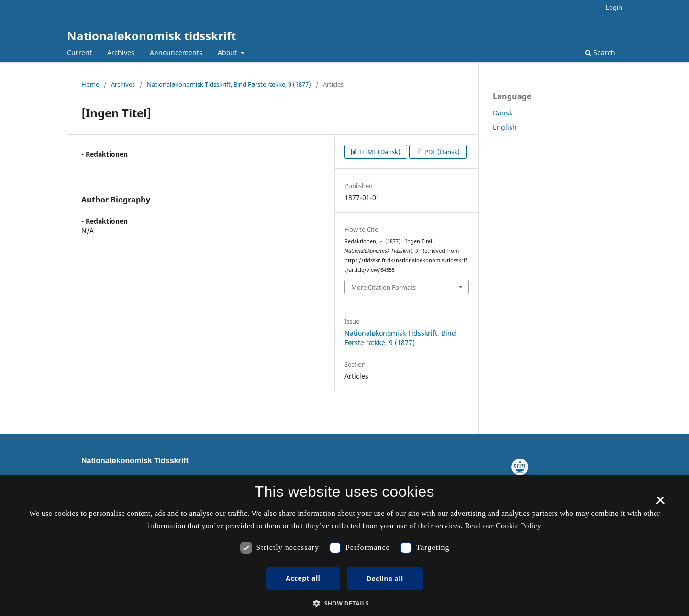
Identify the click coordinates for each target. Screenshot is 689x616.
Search (600, 52)
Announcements (176, 52)
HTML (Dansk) (379, 152)
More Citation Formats (383, 287)
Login (614, 7)
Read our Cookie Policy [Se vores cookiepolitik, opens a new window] (503, 526)
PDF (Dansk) (441, 152)
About (228, 52)
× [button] (660, 504)
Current (79, 52)
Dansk (503, 113)
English (505, 127)
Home (90, 84)
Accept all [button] (303, 578)
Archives (121, 52)
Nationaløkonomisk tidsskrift (151, 36)
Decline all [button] (385, 578)
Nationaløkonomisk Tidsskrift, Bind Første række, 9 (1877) (229, 84)
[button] (344, 603)
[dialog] (344, 546)
